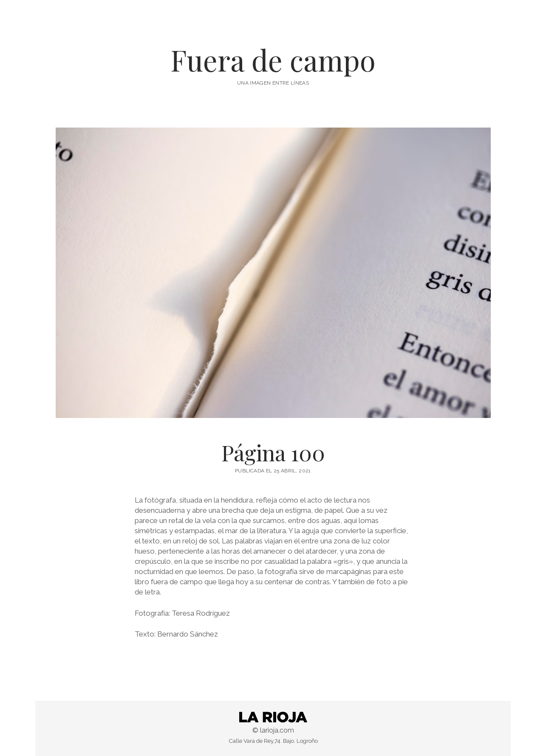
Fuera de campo (273, 60)
